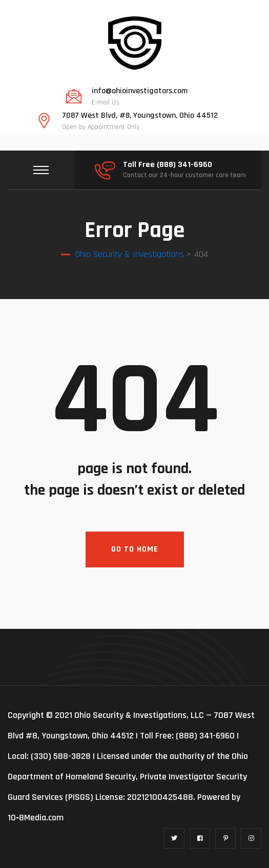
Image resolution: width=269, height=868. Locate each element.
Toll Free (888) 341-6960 (168, 165)
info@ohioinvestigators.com (140, 91)
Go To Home (135, 549)
